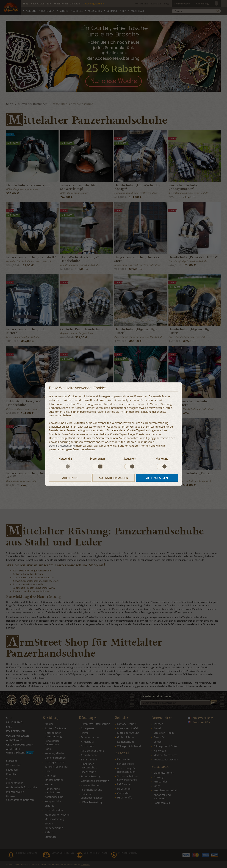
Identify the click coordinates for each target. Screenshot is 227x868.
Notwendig (65, 459)
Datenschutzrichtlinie (62, 446)
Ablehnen (70, 478)
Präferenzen (97, 459)
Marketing (162, 459)
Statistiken (130, 459)
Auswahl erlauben (113, 478)
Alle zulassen (157, 478)
